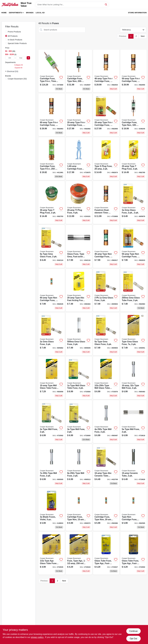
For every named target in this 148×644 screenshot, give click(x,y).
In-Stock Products (15, 40)
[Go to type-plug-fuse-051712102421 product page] (106, 159)
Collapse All (19, 65)
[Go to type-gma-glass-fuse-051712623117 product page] (134, 334)
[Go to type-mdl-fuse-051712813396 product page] (79, 422)
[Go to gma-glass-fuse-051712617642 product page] (52, 334)
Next (143, 36)
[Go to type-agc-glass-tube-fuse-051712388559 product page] (52, 553)
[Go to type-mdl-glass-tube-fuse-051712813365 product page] (79, 378)
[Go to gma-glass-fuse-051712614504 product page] (79, 334)
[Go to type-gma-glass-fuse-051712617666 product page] (106, 334)
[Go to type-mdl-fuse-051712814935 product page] (134, 378)
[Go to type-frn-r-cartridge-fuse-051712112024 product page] (79, 115)
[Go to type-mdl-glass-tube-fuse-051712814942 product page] (52, 378)
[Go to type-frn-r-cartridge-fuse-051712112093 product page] (52, 115)
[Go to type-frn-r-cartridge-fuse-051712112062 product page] (106, 71)
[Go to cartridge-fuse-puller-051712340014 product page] (79, 159)
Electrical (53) (13, 71)
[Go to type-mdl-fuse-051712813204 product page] (106, 422)
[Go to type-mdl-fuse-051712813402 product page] (134, 422)
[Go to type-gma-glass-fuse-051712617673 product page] (52, 246)
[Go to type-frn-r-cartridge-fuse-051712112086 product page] (134, 71)
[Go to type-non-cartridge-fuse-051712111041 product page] (134, 509)
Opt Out (133, 639)
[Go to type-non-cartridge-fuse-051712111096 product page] (52, 290)
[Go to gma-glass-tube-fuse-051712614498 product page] (134, 290)
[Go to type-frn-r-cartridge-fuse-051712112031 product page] (106, 115)
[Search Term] (72, 5)
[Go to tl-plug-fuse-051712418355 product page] (79, 203)
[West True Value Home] (10, 5)
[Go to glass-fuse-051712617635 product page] (106, 290)
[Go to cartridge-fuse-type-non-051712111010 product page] (79, 509)
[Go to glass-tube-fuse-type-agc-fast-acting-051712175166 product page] (106, 553)
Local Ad (40, 13)
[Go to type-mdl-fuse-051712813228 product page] (52, 466)
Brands (30, 13)
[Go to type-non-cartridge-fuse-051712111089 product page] (134, 246)
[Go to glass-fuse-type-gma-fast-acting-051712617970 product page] (79, 246)
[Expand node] (6, 71)
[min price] (10, 58)
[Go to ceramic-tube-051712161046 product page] (134, 466)
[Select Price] (28, 58)
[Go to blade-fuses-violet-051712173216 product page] (52, 509)
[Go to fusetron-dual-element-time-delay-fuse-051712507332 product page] (106, 203)
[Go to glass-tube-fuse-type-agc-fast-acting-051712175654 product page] (134, 553)
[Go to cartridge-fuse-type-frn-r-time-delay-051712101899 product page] (52, 71)
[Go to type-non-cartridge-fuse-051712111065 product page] (106, 246)
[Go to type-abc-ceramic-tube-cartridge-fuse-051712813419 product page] (106, 466)
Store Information (137, 13)
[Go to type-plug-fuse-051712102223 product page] (134, 159)
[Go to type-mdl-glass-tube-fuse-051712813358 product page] (106, 378)
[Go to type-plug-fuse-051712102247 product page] (52, 203)
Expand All (19, 68)
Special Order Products (17, 43)
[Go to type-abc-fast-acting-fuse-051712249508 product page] (79, 290)
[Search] (106, 4)
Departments (15, 13)
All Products (13, 36)
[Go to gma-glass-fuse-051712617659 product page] (134, 203)
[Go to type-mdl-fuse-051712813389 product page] (52, 422)
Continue (133, 631)
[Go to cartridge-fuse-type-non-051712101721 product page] (79, 71)
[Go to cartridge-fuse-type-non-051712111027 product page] (106, 509)
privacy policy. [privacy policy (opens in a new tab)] (37, 637)
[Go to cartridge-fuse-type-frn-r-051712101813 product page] (52, 159)
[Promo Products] (6, 32)
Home (4, 13)
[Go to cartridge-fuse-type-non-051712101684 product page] (134, 115)
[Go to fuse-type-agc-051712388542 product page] (79, 553)
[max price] (21, 58)
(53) (17, 79)
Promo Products (14, 32)
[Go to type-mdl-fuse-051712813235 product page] (79, 466)
